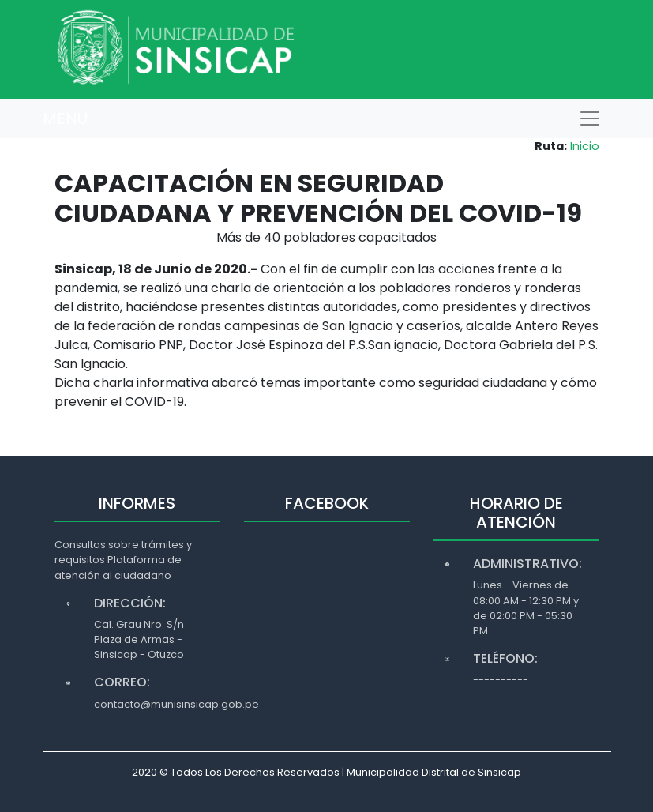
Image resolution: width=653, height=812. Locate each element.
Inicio (585, 146)
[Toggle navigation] (590, 118)
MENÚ (65, 118)
